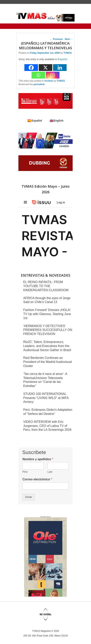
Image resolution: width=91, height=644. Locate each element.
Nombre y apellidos (38, 459)
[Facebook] (31, 68)
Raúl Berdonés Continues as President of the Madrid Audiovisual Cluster (48, 362)
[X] (45, 68)
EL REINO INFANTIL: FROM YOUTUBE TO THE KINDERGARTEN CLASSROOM (46, 286)
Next (69, 39)
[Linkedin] (60, 68)
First (25, 472)
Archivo (49, 81)
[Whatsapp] (38, 75)
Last (50, 472)
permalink (39, 84)
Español (62, 59)
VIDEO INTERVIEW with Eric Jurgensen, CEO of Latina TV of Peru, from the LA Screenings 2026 (47, 426)
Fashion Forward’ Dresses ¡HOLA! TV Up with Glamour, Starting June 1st (47, 314)
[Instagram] (53, 75)
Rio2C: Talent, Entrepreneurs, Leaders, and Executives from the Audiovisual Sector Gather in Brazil (47, 346)
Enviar (29, 497)
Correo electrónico (37, 479)
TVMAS (68, 53)
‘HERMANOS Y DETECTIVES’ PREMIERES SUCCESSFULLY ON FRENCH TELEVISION (48, 330)
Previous (57, 39)
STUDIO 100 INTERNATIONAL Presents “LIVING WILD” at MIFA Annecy (46, 398)
